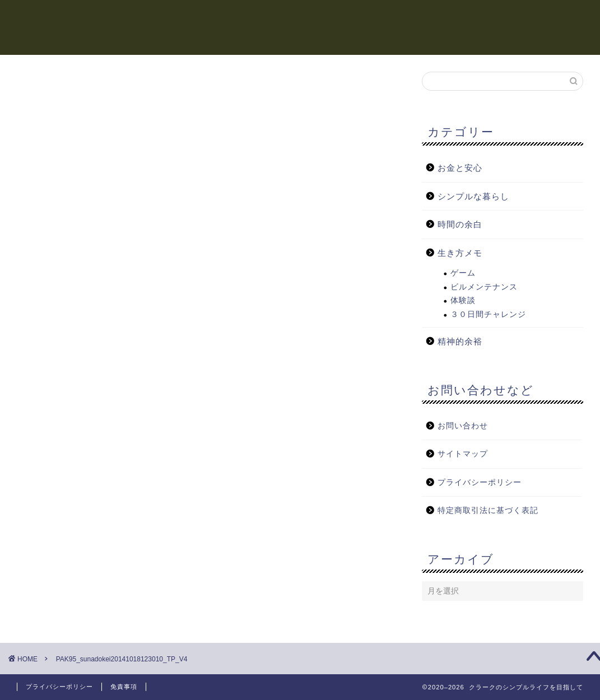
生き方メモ (444, 17)
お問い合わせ (463, 426)
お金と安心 (383, 17)
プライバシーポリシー (480, 482)
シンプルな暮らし (519, 17)
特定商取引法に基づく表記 (488, 510)
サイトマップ (463, 454)
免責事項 (124, 687)
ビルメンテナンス (484, 287)
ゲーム (463, 273)
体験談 (463, 300)
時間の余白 (259, 17)
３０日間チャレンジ (488, 314)
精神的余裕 (321, 17)
